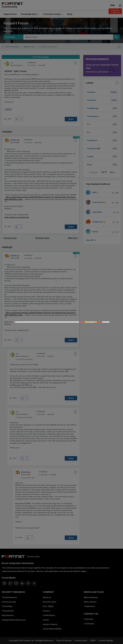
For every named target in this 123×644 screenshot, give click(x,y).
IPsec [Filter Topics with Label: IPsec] (90, 165)
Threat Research (9, 597)
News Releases (91, 597)
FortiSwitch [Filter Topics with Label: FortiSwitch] (92, 140)
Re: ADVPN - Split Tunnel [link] (48, 47)
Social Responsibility (52, 629)
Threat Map (7, 606)
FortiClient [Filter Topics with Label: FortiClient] (92, 100)
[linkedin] (22, 583)
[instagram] (28, 583)
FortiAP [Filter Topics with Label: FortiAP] (90, 157)
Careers (46, 611)
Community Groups (52, 14)
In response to (24, 359)
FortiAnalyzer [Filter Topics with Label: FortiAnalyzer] (93, 116)
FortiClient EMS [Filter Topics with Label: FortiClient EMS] (94, 148)
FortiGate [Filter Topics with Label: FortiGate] (91, 92)
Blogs (70, 14)
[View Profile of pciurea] (14, 140)
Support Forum (10, 14)
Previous (94, 172)
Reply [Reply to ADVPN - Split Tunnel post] (71, 119)
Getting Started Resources (14, 620)
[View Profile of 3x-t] (12, 63)
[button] (18, 119)
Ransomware (8, 615)
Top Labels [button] (117, 84)
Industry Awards (50, 624)
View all (89, 240)
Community (89, 624)
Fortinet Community (12, 5)
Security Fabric (50, 602)
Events (46, 620)
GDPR (93, 641)
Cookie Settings (106, 641)
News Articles (90, 602)
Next (112, 172)
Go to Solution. (44, 57)
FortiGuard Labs (9, 602)
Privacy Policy (81, 641)
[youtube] (16, 583)
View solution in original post (17, 217)
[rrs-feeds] (34, 583)
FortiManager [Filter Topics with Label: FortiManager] (93, 108)
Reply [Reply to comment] (71, 227)
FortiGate (8, 109)
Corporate (89, 619)
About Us (47, 597)
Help (112, 5)
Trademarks (89, 606)
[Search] (116, 37)
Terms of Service (64, 641)
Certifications (49, 615)
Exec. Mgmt (48, 606)
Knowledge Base (29, 14)
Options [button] (121, 47)
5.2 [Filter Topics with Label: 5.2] (88, 124)
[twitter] (10, 583)
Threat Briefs (8, 611)
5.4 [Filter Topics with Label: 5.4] (88, 132)
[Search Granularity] (13, 37)
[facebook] (4, 583)
